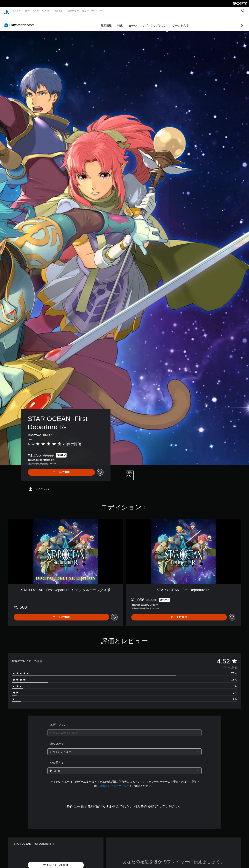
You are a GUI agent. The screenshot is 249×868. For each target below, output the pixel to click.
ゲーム (15, 11)
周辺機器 (59, 11)
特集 (99, 22)
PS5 (26, 11)
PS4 (35, 11)
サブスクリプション (134, 22)
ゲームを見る (160, 22)
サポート (95, 11)
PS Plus (45, 11)
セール (112, 22)
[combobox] (125, 729)
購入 (84, 11)
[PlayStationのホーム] (7, 11)
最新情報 (72, 11)
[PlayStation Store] (20, 21)
